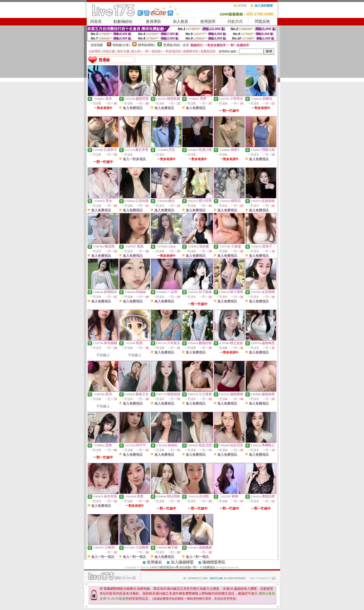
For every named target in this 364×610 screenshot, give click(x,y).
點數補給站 (123, 22)
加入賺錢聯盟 (182, 562)
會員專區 (153, 22)
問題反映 (262, 22)
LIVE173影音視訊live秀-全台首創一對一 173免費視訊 (183, 567)
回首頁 (96, 22)
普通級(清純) (172, 45)
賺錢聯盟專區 (214, 562)
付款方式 (235, 22)
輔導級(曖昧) (147, 45)
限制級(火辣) (121, 45)
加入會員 (180, 22)
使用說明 (208, 22)
